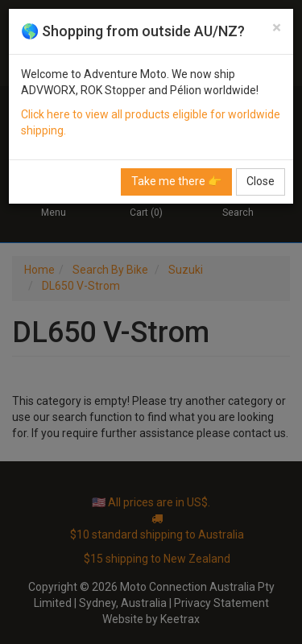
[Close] (277, 28)
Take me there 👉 (176, 181)
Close (261, 181)
